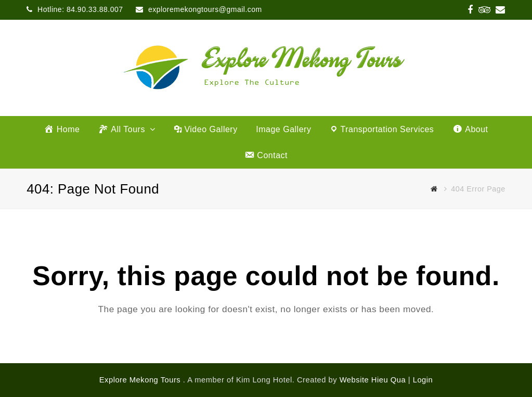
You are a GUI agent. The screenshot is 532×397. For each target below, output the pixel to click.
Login (423, 380)
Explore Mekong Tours (141, 380)
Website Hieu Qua (373, 380)
